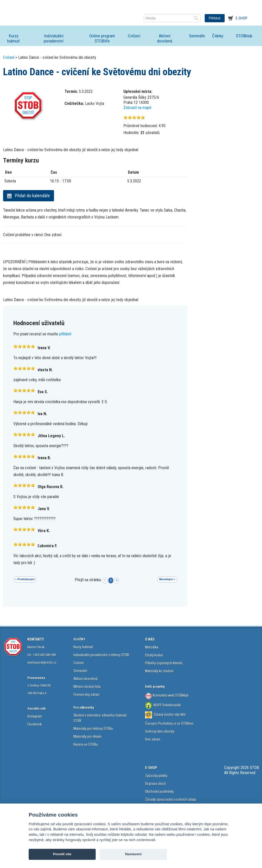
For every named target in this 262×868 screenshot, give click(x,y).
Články (218, 36)
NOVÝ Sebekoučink (167, 705)
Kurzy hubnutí (13, 38)
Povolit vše (62, 854)
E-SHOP (151, 768)
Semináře (197, 36)
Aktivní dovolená (165, 38)
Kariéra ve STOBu (86, 744)
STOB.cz (37, 18)
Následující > (167, 579)
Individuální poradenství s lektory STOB (101, 655)
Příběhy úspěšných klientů (164, 663)
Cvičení (134, 36)
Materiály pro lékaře (88, 737)
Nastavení (133, 854)
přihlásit (65, 334)
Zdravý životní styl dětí (170, 715)
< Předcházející (25, 579)
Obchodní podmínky (159, 792)
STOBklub (244, 36)
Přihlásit (215, 18)
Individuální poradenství (54, 38)
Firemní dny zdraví (86, 695)
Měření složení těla (87, 687)
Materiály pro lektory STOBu (93, 729)
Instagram (35, 716)
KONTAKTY (36, 639)
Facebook (35, 724)
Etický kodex (154, 655)
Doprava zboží (155, 784)
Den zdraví (153, 739)
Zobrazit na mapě (137, 108)
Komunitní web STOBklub (170, 695)
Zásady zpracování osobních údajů (171, 799)
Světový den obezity (160, 731)
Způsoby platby (156, 776)
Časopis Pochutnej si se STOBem (169, 723)
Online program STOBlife (102, 38)
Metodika (152, 647)
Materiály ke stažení (159, 671)
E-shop (242, 18)
